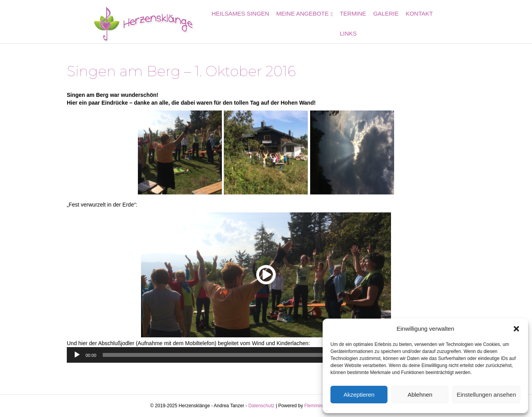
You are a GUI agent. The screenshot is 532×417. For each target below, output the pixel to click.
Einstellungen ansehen (486, 395)
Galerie (391, 22)
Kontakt (424, 22)
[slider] (255, 355)
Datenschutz (262, 406)
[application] (266, 355)
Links (453, 22)
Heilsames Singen (245, 22)
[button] (516, 329)
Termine (358, 22)
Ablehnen (420, 395)
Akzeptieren (359, 395)
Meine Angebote (307, 22)
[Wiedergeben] (77, 355)
